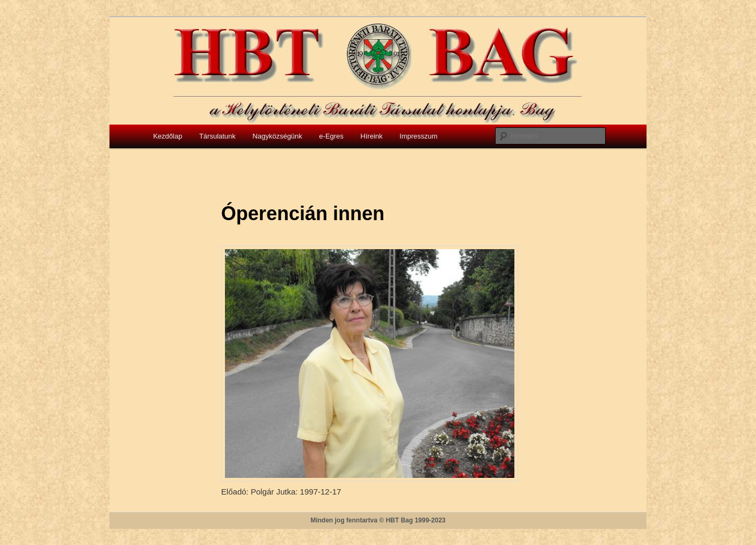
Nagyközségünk (277, 136)
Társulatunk (217, 136)
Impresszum (419, 136)
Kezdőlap (168, 136)
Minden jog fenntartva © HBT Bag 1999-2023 (378, 520)
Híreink (371, 136)
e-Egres (331, 136)
